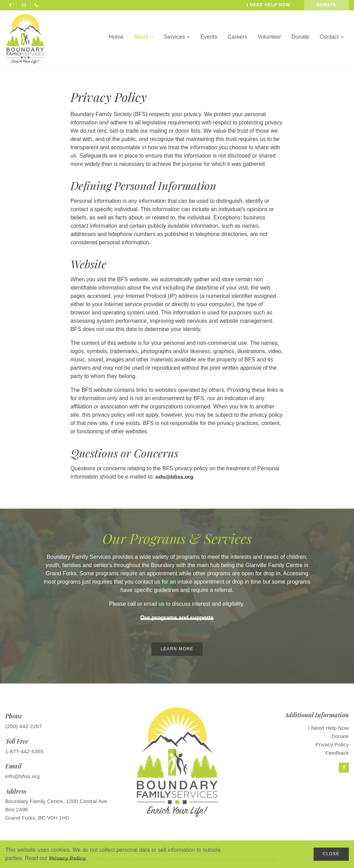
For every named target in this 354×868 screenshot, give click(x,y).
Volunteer (269, 37)
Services (177, 37)
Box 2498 (17, 810)
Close (331, 854)
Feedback (337, 753)
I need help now (269, 5)
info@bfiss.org (175, 477)
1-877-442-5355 (25, 752)
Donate (327, 5)
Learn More (177, 649)
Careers (237, 37)
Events (209, 37)
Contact (332, 37)
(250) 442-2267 (24, 727)
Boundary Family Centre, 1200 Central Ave (58, 801)
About (143, 37)
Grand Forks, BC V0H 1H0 (38, 818)
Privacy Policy (68, 858)
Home (116, 37)
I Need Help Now (328, 728)
